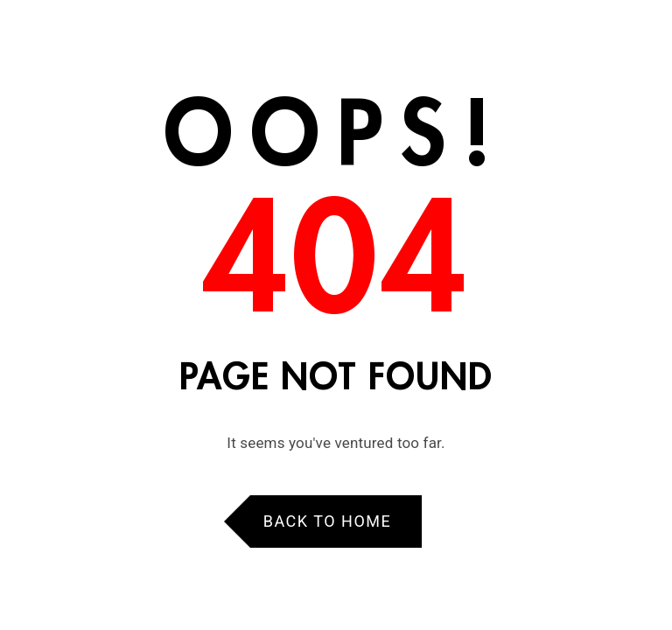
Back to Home (328, 521)
